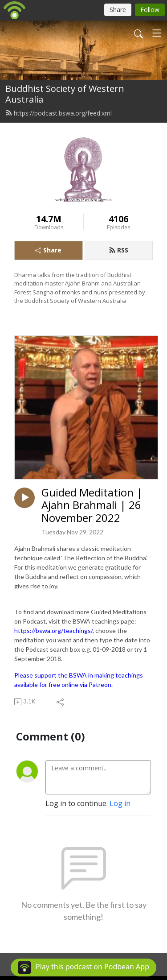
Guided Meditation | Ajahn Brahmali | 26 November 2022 (92, 505)
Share (48, 250)
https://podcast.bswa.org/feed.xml (59, 113)
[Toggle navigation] (157, 33)
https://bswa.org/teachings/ (53, 631)
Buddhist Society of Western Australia (65, 94)
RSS (118, 250)
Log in (120, 803)
